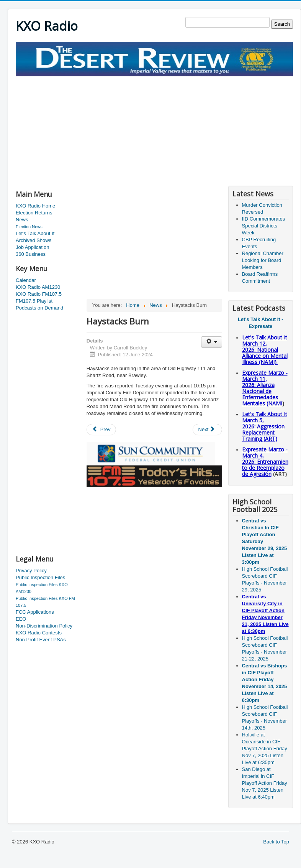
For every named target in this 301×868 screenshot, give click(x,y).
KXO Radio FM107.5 (39, 294)
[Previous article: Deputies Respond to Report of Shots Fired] (101, 430)
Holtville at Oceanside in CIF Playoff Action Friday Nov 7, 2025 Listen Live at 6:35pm (265, 749)
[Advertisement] (105, 130)
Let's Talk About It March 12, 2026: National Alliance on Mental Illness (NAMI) (265, 350)
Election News (29, 227)
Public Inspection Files (40, 577)
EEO (21, 619)
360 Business (31, 254)
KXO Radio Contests (39, 633)
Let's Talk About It (35, 233)
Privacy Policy (31, 571)
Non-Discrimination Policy (44, 626)
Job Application (32, 247)
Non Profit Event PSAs (41, 640)
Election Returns (34, 213)
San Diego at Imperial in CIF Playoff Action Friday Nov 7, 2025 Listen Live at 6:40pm (265, 783)
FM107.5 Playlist (34, 301)
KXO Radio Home (35, 206)
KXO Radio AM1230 (38, 287)
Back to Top (276, 842)
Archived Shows (34, 240)
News (22, 220)
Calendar (26, 280)
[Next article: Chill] (208, 430)
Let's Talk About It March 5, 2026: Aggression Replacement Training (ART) (265, 426)
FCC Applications (35, 612)
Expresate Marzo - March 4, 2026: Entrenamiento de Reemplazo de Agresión (265, 462)
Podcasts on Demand (39, 308)
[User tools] (212, 342)
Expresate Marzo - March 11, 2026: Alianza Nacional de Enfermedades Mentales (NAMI (265, 388)
